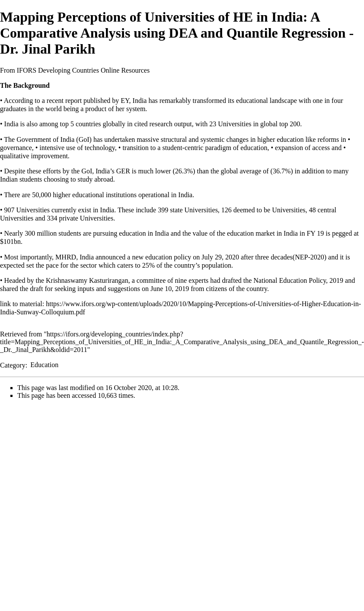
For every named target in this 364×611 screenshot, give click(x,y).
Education (44, 365)
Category (13, 365)
